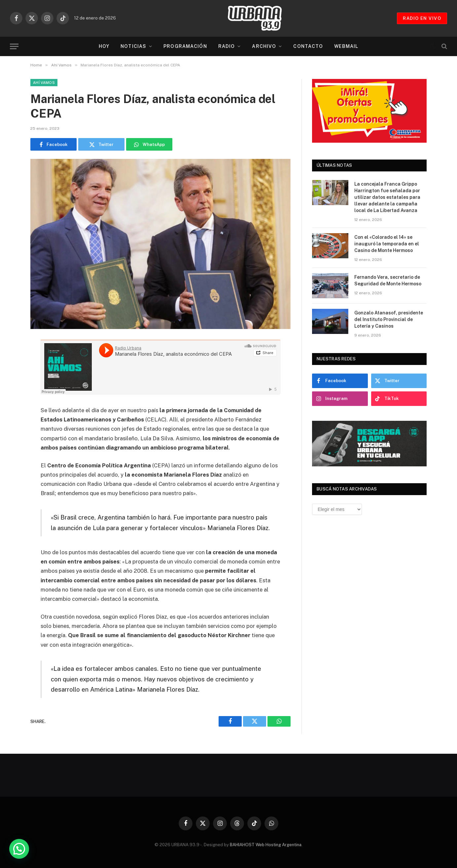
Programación (185, 46)
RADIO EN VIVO (422, 18)
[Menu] (14, 46)
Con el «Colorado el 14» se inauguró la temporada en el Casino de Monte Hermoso (387, 244)
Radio (227, 46)
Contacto (308, 46)
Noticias (133, 46)
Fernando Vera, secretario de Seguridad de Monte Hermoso (388, 280)
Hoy (104, 46)
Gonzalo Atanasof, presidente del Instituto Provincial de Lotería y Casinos (389, 319)
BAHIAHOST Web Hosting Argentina (266, 845)
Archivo (264, 46)
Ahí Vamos (44, 83)
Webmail (346, 46)
